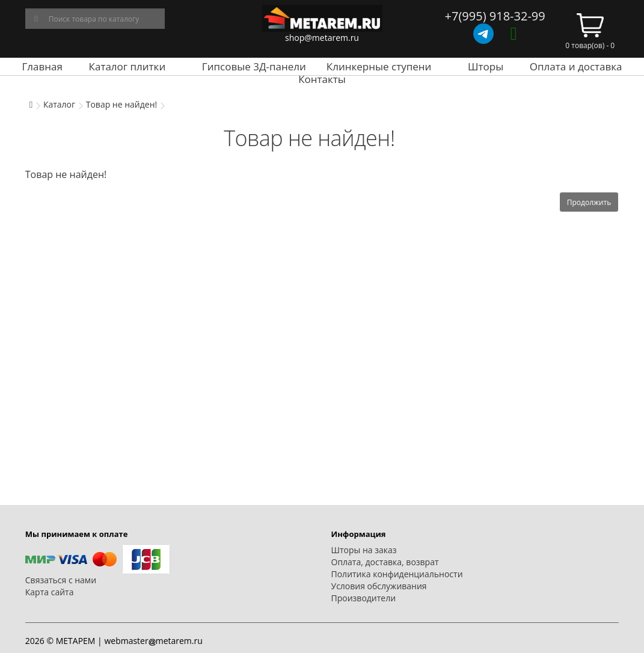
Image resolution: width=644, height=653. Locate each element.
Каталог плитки (127, 66)
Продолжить (589, 202)
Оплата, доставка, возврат (385, 562)
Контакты (322, 79)
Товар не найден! (122, 104)
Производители (364, 598)
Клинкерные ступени (379, 66)
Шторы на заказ (364, 550)
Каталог (59, 104)
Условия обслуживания (379, 586)
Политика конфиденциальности (397, 574)
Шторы (486, 66)
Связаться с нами (61, 580)
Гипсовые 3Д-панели (254, 66)
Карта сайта (50, 592)
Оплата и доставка (576, 66)
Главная (42, 66)
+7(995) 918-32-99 (495, 16)
